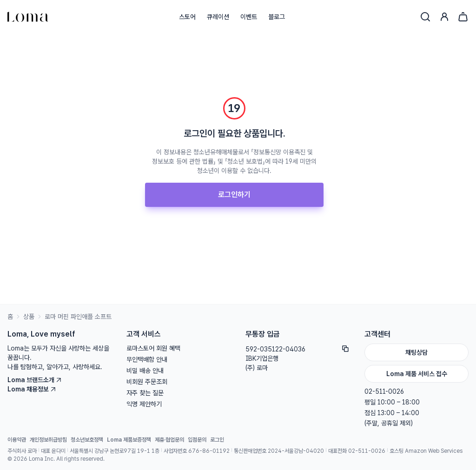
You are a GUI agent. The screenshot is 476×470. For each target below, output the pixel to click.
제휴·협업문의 (169, 440)
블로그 (277, 17)
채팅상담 (416, 352)
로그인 (217, 440)
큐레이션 (218, 17)
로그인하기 (234, 195)
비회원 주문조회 (147, 382)
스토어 (187, 17)
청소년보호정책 (87, 440)
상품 (29, 317)
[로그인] (444, 17)
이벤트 (249, 17)
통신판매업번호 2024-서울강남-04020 (279, 451)
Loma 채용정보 (32, 389)
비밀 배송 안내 (145, 371)
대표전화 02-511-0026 (357, 451)
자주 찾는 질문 (145, 393)
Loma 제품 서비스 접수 (417, 374)
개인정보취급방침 (48, 440)
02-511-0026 (384, 391)
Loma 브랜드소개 (35, 380)
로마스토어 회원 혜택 (153, 348)
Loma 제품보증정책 (129, 440)
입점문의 (197, 440)
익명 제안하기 (144, 404)
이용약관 (17, 440)
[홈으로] (28, 17)
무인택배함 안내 (147, 359)
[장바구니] (463, 17)
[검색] (425, 17)
